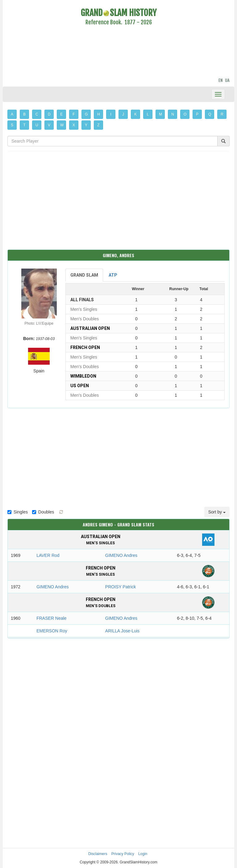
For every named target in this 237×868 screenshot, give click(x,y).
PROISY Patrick (121, 587)
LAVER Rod (48, 555)
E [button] (61, 114)
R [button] (222, 114)
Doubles (43, 512)
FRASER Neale (51, 618)
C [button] (37, 114)
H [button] (99, 114)
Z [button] (98, 125)
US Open (80, 386)
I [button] (111, 114)
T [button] (24, 125)
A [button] (12, 114)
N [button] (173, 114)
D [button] (49, 114)
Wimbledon (83, 376)
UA (227, 80)
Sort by (217, 512)
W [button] (62, 125)
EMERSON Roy (52, 631)
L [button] (148, 114)
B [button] (24, 114)
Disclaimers (98, 854)
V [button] (49, 125)
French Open (85, 347)
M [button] (160, 114)
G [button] (86, 114)
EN (220, 80)
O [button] (185, 114)
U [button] (37, 125)
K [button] (135, 114)
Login (143, 854)
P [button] (197, 114)
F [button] (74, 114)
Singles (18, 512)
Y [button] (86, 125)
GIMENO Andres (121, 555)
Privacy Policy (123, 854)
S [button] (12, 125)
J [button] (123, 114)
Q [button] (210, 114)
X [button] (74, 125)
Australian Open (90, 328)
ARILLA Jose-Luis (122, 631)
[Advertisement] (118, 52)
